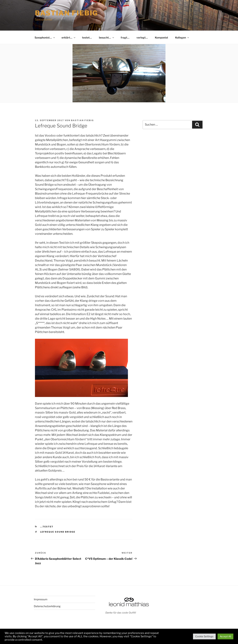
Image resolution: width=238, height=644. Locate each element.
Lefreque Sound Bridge (58, 532)
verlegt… (142, 37)
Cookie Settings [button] (204, 636)
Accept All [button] (225, 636)
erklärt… (69, 37)
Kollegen (182, 37)
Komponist (161, 37)
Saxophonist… (45, 37)
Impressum (41, 599)
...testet (47, 527)
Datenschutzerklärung (47, 606)
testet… (87, 37)
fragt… (125, 37)
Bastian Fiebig (66, 13)
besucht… (107, 37)
